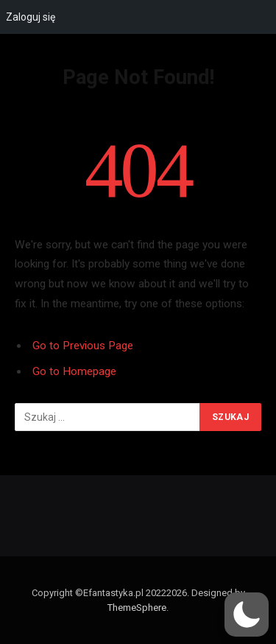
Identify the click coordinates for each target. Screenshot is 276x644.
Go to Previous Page (83, 346)
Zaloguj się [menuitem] (31, 17)
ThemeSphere (137, 608)
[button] (247, 615)
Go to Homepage (74, 371)
